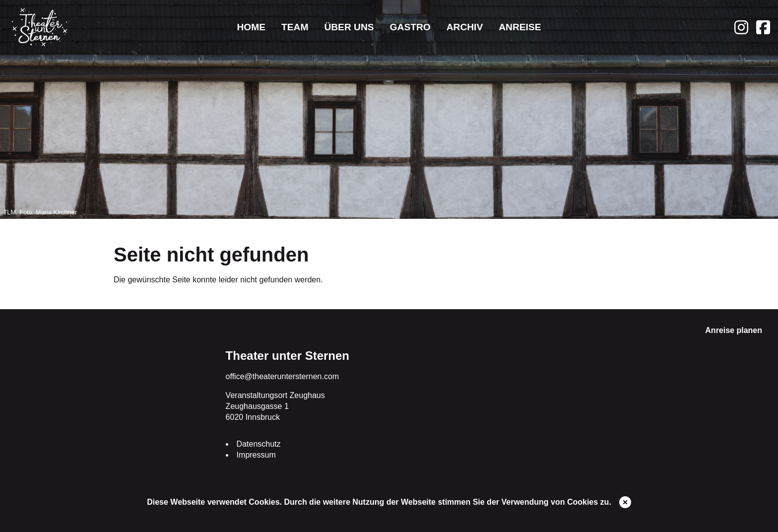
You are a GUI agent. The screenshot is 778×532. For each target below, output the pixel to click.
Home (251, 27)
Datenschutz (259, 444)
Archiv (465, 27)
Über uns (349, 27)
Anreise (520, 27)
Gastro (410, 27)
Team (295, 27)
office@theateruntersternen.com (283, 376)
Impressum (256, 455)
